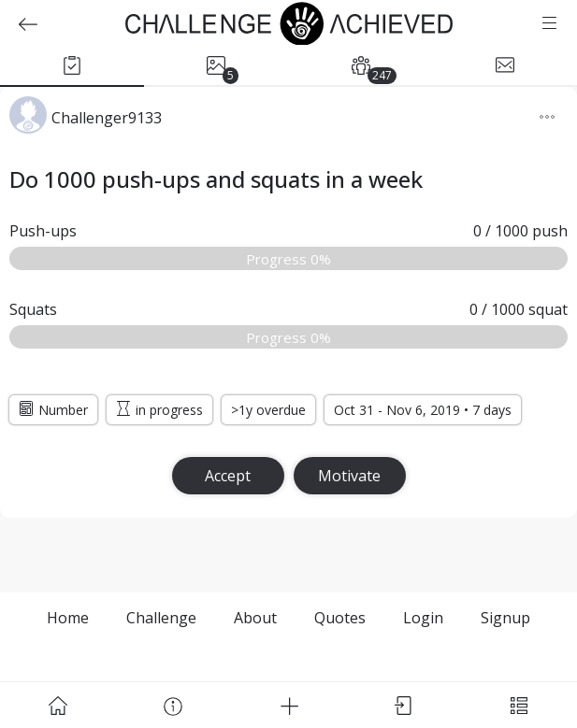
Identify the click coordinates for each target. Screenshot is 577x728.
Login (423, 618)
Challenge (161, 618)
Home (68, 618)
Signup (505, 618)
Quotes (340, 618)
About (255, 618)
